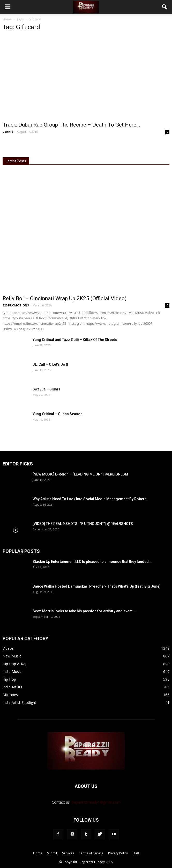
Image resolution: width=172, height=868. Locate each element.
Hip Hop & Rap (15, 664)
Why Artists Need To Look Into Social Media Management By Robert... (91, 499)
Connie (8, 132)
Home (7, 19)
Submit (52, 853)
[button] (165, 7)
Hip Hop (9, 679)
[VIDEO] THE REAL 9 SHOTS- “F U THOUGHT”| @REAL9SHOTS (83, 524)
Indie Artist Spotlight (19, 702)
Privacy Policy (118, 853)
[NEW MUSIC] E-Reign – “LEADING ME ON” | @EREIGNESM (80, 474)
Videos (8, 648)
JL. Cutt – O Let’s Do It (50, 364)
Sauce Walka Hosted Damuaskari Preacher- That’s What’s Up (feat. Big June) (97, 586)
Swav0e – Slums (46, 389)
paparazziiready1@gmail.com (96, 802)
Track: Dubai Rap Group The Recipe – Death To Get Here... (71, 125)
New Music (12, 656)
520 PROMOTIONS (16, 305)
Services (68, 853)
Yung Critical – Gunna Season (58, 414)
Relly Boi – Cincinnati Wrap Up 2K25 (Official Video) (65, 298)
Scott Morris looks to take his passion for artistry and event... (84, 611)
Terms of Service (91, 853)
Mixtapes (10, 695)
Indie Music (12, 671)
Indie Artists (12, 687)
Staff (136, 853)
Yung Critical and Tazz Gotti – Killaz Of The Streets (75, 340)
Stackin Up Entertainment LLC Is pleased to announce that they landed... (92, 562)
